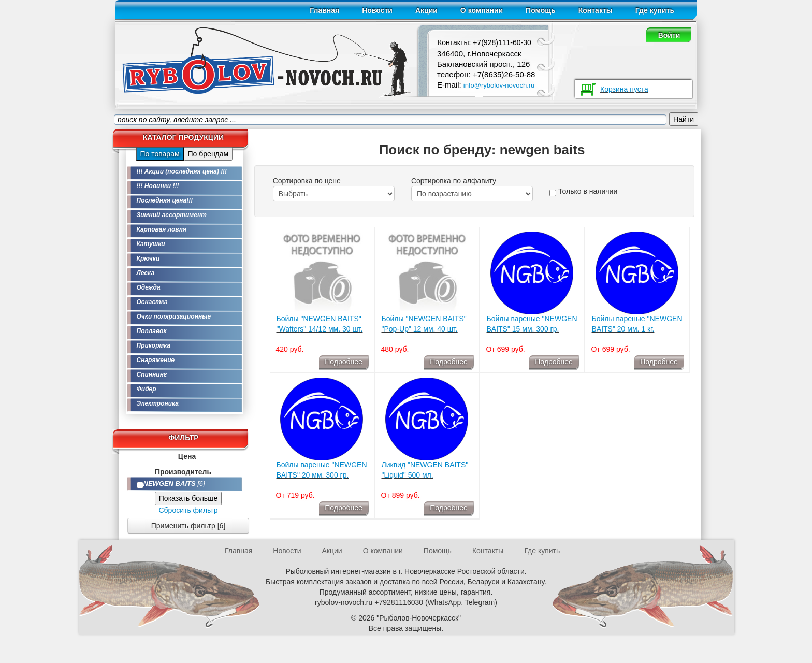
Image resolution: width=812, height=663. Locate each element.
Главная (324, 10)
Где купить (655, 10)
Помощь (541, 10)
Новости (377, 10)
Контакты (596, 10)
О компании (482, 10)
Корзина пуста (624, 89)
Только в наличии (583, 192)
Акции (426, 10)
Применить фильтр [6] (189, 526)
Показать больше (188, 498)
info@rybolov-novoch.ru (499, 85)
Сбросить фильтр (188, 510)
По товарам (160, 154)
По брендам (208, 154)
